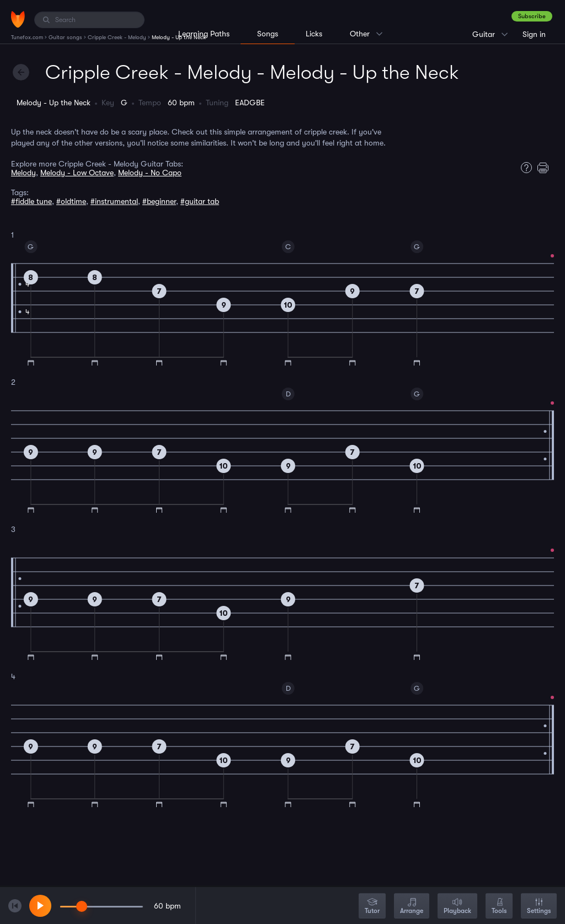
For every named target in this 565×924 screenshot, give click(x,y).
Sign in (534, 34)
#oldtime (71, 201)
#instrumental (114, 201)
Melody (23, 173)
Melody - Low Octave (77, 173)
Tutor (372, 907)
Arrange (412, 907)
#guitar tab (200, 201)
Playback (457, 907)
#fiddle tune (31, 201)
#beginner (159, 201)
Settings (539, 907)
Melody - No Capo (150, 173)
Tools (499, 907)
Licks (314, 34)
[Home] (18, 19)
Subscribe (532, 16)
